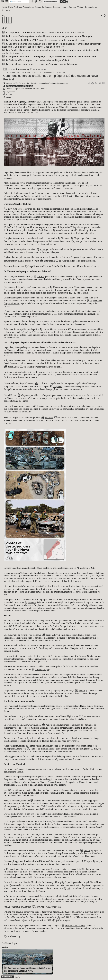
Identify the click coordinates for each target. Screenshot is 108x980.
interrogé (44, 249)
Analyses (18, 7)
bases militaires (26, 89)
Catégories (47, 7)
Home (5, 7)
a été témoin (49, 261)
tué (68, 888)
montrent (49, 418)
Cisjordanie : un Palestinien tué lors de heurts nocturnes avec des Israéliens (45, 32)
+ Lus (64, 7)
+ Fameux (72, 7)
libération (34, 83)
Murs (4, 28)
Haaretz (57, 287)
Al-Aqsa (16, 89)
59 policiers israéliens (38, 266)
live (29, 83)
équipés (34, 749)
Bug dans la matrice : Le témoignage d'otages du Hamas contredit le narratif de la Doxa (51, 57)
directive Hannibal (40, 89)
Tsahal (9, 97)
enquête (9, 94)
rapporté (100, 861)
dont (66, 266)
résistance (52, 83)
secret (24, 83)
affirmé (41, 276)
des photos (58, 387)
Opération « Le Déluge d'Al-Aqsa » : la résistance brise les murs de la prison (45, 40)
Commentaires (91, 7)
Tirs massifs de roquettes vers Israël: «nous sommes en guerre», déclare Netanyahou (50, 36)
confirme (43, 383)
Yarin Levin (13, 367)
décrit (49, 635)
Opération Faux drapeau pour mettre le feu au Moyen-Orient (37, 60)
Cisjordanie (10, 92)
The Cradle (29, 86)
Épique (38, 7)
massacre (10, 83)
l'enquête (32, 602)
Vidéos (80, 7)
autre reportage (42, 670)
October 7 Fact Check (75, 926)
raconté (82, 691)
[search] (19, 2)
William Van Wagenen (15, 86)
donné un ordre (63, 230)
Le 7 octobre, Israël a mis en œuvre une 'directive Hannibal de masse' (42, 64)
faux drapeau (63, 83)
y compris (79, 241)
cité (45, 329)
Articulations (28, 7)
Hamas (9, 89)
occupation (43, 83)
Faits (10, 7)
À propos (6, 10)
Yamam (64, 238)
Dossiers (56, 7)
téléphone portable (30, 395)
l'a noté (49, 725)
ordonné (16, 885)
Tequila (78, 238)
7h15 (15, 626)
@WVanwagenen (63, 920)
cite (92, 656)
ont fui (75, 406)
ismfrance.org (24, 69)
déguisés (90, 589)
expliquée (63, 882)
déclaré (83, 568)
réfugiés (18, 83)
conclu (87, 850)
